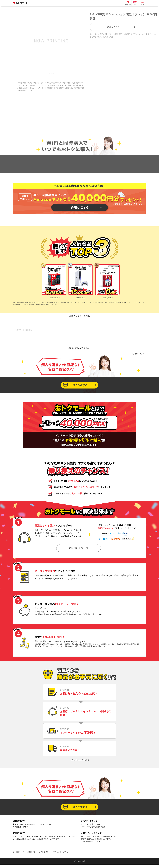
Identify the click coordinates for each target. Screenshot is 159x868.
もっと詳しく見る (80, 760)
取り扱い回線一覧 (79, 548)
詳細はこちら (113, 27)
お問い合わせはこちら (90, 841)
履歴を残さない (141, 354)
